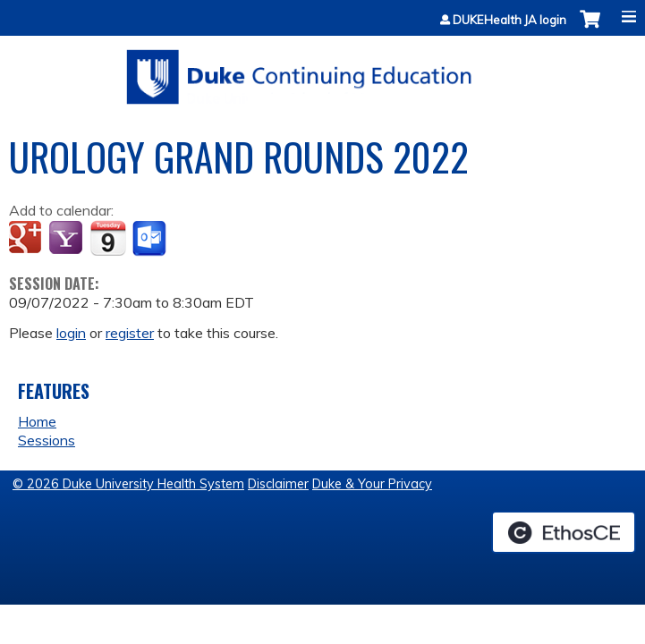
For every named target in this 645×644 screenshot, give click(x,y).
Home (37, 421)
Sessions (47, 440)
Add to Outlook (151, 239)
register (130, 333)
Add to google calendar (27, 239)
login (71, 333)
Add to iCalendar (108, 238)
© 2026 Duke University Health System (128, 484)
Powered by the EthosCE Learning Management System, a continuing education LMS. (564, 532)
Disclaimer (278, 484)
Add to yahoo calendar (68, 239)
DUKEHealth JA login (509, 20)
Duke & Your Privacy (372, 484)
